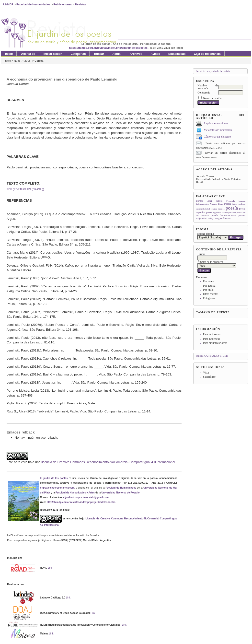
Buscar (99, 54)
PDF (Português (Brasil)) (25, 189)
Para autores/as (212, 339)
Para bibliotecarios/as (215, 343)
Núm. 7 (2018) (23, 61)
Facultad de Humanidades (121, 488)
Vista (206, 373)
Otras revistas (211, 294)
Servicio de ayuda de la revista (213, 71)
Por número (210, 281)
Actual (117, 54)
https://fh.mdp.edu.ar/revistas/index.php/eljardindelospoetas (108, 48)
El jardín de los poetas (54, 478)
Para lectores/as (212, 334)
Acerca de (28, 54)
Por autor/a (209, 286)
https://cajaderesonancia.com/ (58, 488)
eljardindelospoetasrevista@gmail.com (86, 497)
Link (50, 568)
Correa (39, 61)
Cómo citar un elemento (217, 137)
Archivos (136, 54)
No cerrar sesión (212, 98)
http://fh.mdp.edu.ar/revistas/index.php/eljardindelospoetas (81, 502)
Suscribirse (209, 377)
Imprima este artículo (216, 123)
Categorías (209, 298)
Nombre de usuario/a (208, 87)
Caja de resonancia (207, 54)
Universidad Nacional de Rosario (120, 493)
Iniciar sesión (53, 54)
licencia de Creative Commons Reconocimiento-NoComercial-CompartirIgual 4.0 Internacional (108, 462)
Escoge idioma (206, 234)
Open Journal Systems (212, 356)
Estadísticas (177, 54)
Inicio (9, 54)
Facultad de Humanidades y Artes (75, 493)
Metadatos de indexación (218, 130)
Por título (208, 290)
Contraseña (204, 93)
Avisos (155, 54)
